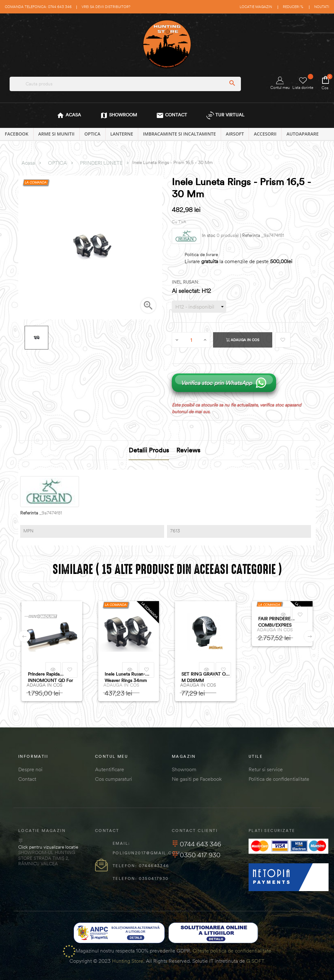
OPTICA (92, 134)
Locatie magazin (256, 7)
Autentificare (110, 769)
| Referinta (250, 235)
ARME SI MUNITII (56, 134)
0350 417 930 (196, 855)
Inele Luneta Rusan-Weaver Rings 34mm (126, 677)
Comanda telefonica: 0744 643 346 (38, 7)
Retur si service (266, 769)
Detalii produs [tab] (149, 450)
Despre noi (30, 769)
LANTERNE (122, 134)
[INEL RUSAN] (199, 307)
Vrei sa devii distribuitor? (106, 7)
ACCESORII (265, 134)
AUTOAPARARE (302, 134)
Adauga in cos (243, 340)
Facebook (17, 134)
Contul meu (280, 83)
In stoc (209, 235)
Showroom (184, 769)
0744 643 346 (196, 844)
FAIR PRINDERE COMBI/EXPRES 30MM (275, 622)
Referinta (29, 513)
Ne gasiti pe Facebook (197, 779)
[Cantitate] (191, 340)
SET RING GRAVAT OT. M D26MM (205, 677)
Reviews (188, 450)
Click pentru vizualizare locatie (48, 847)
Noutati (322, 7)
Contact (27, 779)
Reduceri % (293, 7)
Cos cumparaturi (114, 779)
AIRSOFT (235, 134)
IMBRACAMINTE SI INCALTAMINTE (179, 134)
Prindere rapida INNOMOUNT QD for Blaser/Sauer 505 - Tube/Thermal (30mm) (51, 677)
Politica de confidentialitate (279, 779)
